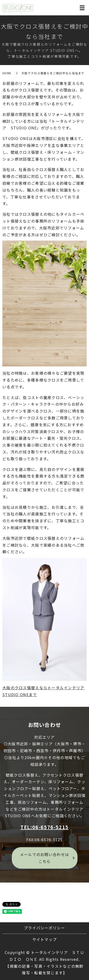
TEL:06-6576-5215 (44, 827)
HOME (7, 73)
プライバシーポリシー (44, 928)
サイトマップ (45, 939)
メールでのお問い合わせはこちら (44, 858)
